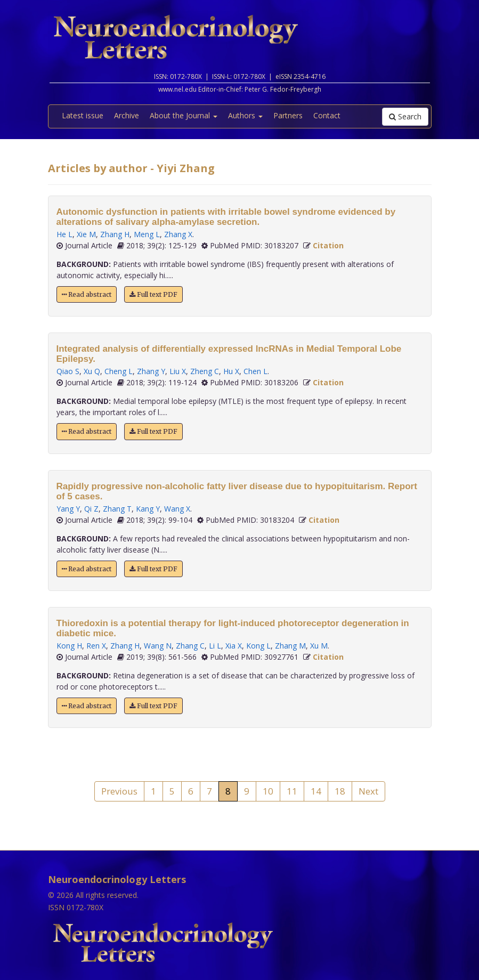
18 (340, 791)
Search (405, 116)
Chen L (255, 371)
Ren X (96, 646)
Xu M (319, 646)
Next (368, 791)
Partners (288, 115)
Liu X (178, 371)
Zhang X (178, 234)
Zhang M (290, 646)
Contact (327, 115)
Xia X (234, 646)
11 (292, 791)
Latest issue (83, 115)
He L (64, 234)
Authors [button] (245, 115)
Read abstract (87, 294)
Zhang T (117, 509)
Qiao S (68, 371)
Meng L (147, 234)
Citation (328, 245)
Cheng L (119, 371)
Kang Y (148, 509)
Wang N (158, 646)
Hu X (231, 371)
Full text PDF (153, 294)
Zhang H (115, 234)
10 (268, 791)
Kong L (258, 646)
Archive (127, 115)
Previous (119, 791)
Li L (215, 646)
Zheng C (205, 371)
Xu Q (92, 371)
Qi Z (91, 509)
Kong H (69, 646)
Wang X (177, 509)
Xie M (86, 234)
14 (316, 791)
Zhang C (190, 646)
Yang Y (68, 509)
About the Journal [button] (184, 115)
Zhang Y (151, 371)
